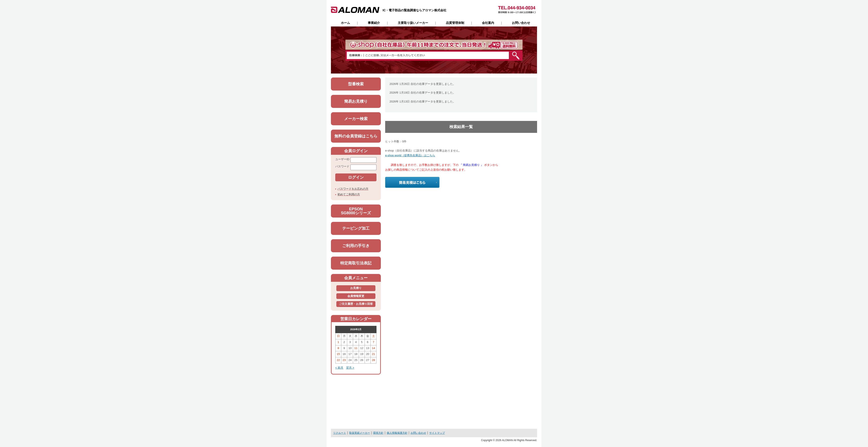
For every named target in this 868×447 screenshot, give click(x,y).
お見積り (356, 288)
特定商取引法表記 (356, 263)
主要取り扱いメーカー (413, 23)
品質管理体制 (455, 23)
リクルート (340, 433)
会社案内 (488, 23)
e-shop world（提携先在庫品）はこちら (410, 155)
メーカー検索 (356, 119)
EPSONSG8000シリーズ (356, 211)
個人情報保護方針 (397, 433)
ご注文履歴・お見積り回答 (356, 304)
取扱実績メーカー (360, 433)
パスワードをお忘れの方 (353, 189)
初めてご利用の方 (349, 194)
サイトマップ (437, 433)
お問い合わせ (521, 23)
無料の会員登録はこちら (356, 136)
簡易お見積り (356, 101)
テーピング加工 (356, 228)
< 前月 (339, 368)
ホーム (345, 23)
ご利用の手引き (356, 246)
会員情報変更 (356, 296)
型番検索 (356, 84)
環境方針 (378, 433)
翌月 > (350, 368)
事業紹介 (374, 23)
